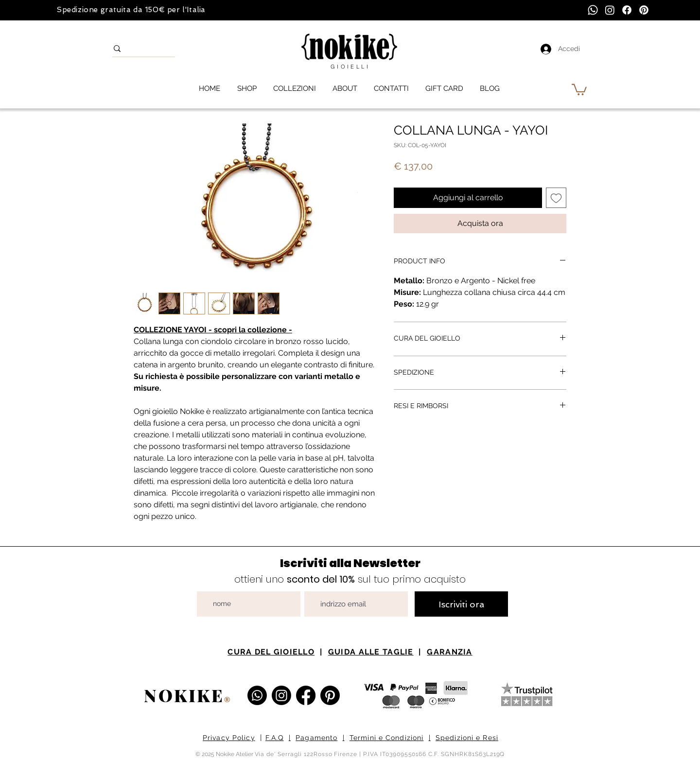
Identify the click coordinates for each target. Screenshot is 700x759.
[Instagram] (610, 10)
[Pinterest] (644, 10)
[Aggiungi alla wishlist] (556, 198)
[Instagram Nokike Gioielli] (281, 695)
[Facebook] (627, 10)
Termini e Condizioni (386, 738)
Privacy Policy (229, 738)
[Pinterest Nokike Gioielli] (330, 695)
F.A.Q (275, 738)
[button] (579, 89)
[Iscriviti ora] (461, 604)
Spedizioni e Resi (467, 738)
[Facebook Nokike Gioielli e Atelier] (306, 695)
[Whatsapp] (593, 10)
